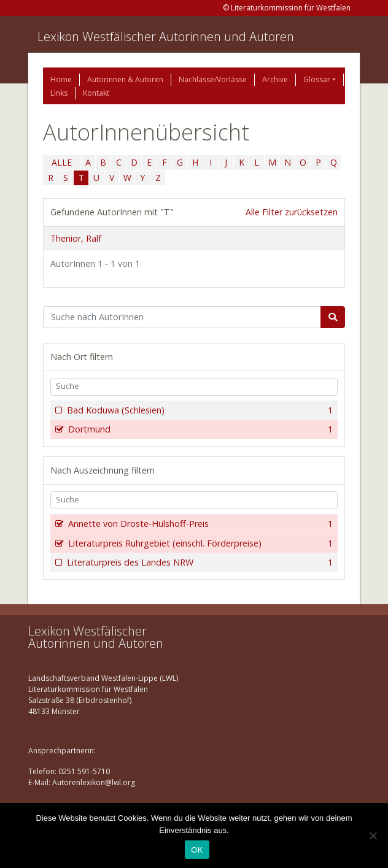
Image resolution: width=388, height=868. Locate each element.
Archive (275, 79)
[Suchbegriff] (182, 317)
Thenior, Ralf (76, 238)
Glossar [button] (317, 79)
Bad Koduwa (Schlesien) (199, 410)
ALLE (62, 162)
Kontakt (96, 93)
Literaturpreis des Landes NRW (199, 563)
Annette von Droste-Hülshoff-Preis (199, 524)
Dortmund (199, 429)
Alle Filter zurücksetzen (292, 212)
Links (59, 93)
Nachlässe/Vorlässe (213, 79)
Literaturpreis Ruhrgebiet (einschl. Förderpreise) (199, 543)
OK (197, 850)
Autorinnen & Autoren (125, 79)
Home (61, 79)
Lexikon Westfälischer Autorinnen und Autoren (166, 36)
